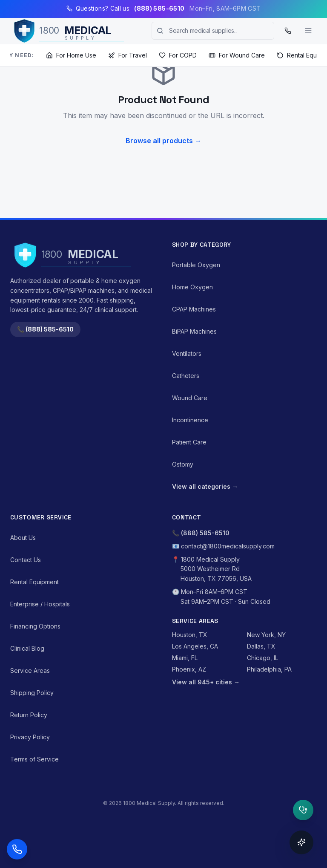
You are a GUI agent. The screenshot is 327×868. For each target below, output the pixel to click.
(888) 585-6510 (205, 533)
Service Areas (30, 670)
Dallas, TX (261, 646)
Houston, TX (190, 635)
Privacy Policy (30, 737)
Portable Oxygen (196, 265)
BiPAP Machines (194, 331)
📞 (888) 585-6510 (45, 329)
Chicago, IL (262, 658)
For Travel (128, 55)
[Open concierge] (301, 842)
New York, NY (266, 635)
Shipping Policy (32, 693)
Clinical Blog (27, 648)
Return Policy (29, 715)
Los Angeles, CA (195, 646)
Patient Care (189, 442)
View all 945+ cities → (206, 682)
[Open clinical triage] (303, 810)
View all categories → (205, 486)
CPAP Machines (194, 309)
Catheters (186, 376)
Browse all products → (163, 141)
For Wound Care (237, 55)
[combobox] (213, 31)
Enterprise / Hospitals (40, 604)
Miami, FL (185, 658)
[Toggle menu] (308, 31)
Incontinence (190, 420)
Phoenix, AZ (189, 669)
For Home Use (71, 55)
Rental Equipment (34, 582)
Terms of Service (34, 759)
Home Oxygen (192, 287)
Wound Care (190, 398)
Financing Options (35, 626)
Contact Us (26, 560)
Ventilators (187, 353)
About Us (23, 538)
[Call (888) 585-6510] (288, 31)
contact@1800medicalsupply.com (228, 546)
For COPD (178, 55)
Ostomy (183, 464)
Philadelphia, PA (269, 669)
